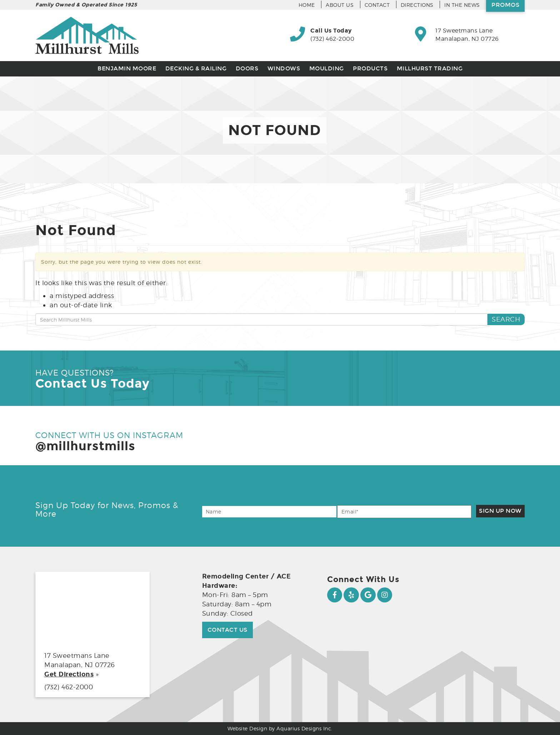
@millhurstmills (85, 446)
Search (506, 319)
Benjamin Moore (127, 68)
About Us (340, 5)
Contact (377, 5)
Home (307, 5)
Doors (247, 68)
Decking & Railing (196, 68)
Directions (417, 5)
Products (370, 68)
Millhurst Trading (430, 68)
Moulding (327, 68)
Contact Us (227, 630)
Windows (284, 68)
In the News (462, 5)
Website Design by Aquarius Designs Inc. (280, 728)
